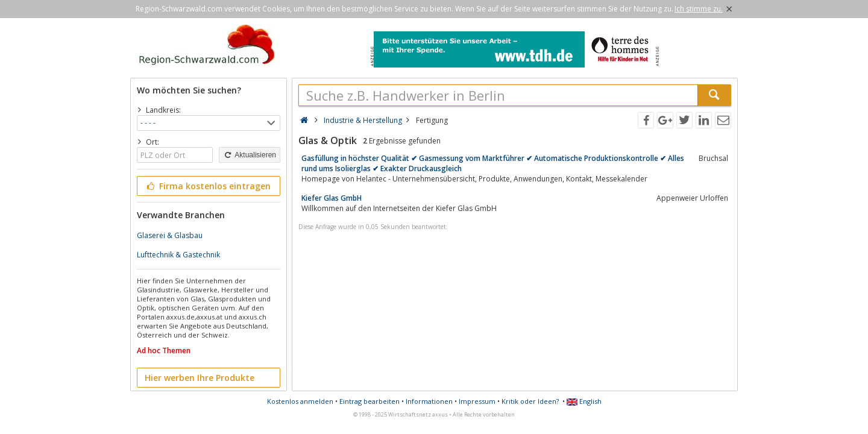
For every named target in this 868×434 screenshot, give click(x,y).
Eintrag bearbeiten (370, 401)
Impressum (477, 401)
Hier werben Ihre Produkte (200, 378)
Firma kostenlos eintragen (208, 186)
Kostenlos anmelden (300, 401)
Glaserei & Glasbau (170, 235)
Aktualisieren (250, 155)
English (584, 401)
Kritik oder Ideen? (530, 401)
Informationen (429, 401)
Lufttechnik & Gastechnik (178, 255)
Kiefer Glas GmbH (332, 198)
